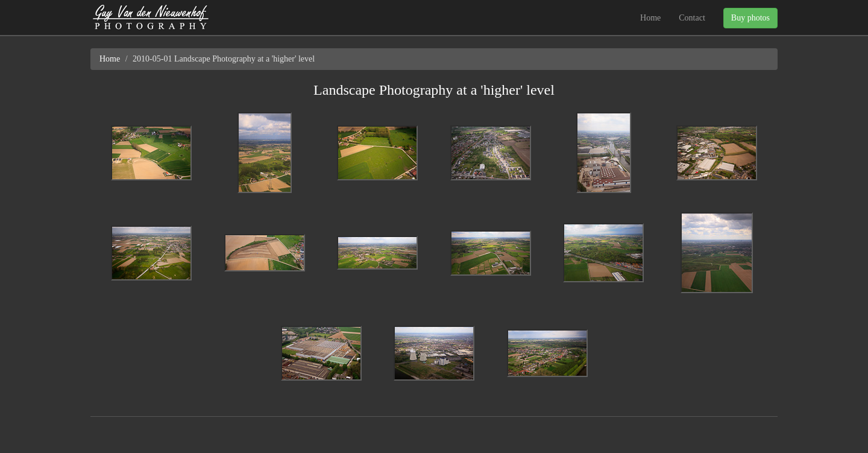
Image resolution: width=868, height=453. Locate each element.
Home (650, 18)
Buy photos (750, 18)
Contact (692, 18)
